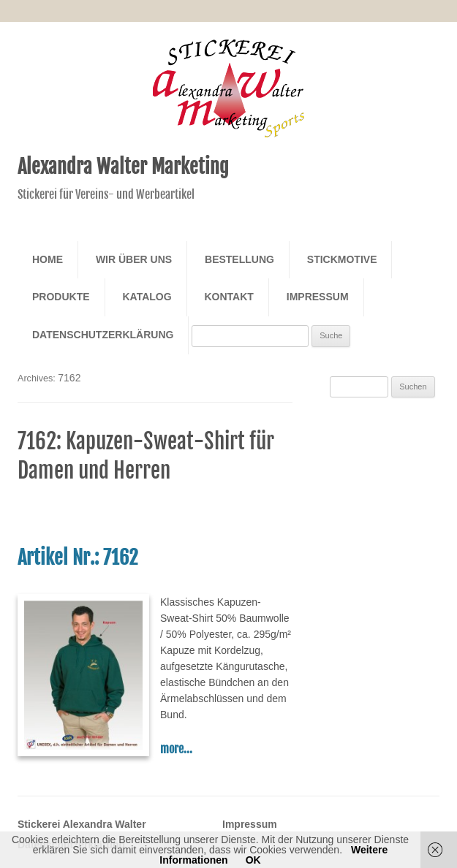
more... (176, 749)
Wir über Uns (134, 259)
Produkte (61, 297)
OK (253, 860)
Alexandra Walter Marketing (123, 167)
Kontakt (228, 297)
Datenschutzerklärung (103, 335)
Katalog (147, 297)
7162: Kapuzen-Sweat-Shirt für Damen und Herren (146, 456)
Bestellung (239, 259)
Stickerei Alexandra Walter (82, 824)
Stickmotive (342, 259)
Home (48, 259)
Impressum (318, 297)
